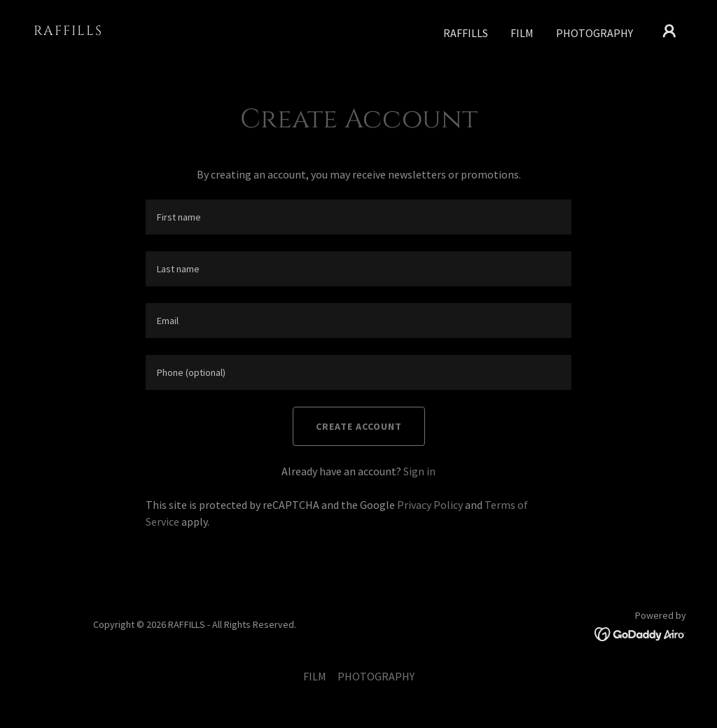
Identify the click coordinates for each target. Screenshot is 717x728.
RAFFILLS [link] (466, 33)
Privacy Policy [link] (430, 505)
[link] (125, 31)
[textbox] (358, 217)
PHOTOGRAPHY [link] (594, 33)
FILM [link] (522, 33)
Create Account (359, 426)
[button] (669, 31)
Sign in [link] (419, 471)
